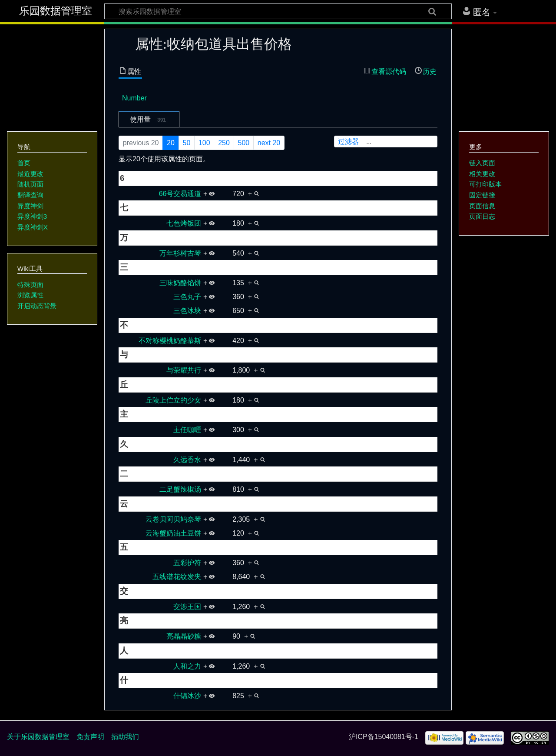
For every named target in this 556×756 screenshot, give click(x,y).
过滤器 (387, 142)
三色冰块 (187, 311)
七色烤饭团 (184, 223)
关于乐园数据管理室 (38, 737)
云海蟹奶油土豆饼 (173, 533)
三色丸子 (187, 297)
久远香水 (187, 460)
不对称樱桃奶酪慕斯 (170, 341)
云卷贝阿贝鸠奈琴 (173, 519)
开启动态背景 (37, 306)
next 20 (269, 143)
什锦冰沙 (187, 696)
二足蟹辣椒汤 (180, 489)
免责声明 (90, 737)
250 (224, 143)
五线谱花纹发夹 (177, 577)
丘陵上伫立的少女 (173, 400)
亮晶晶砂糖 (184, 636)
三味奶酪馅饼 (180, 283)
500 (243, 143)
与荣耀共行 (184, 370)
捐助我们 (125, 737)
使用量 (149, 120)
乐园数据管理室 (56, 11)
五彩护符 (187, 563)
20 (171, 143)
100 (204, 143)
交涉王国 (187, 607)
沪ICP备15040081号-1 (384, 737)
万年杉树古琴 (180, 253)
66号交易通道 (180, 194)
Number (134, 98)
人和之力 (187, 666)
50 (187, 143)
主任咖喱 (187, 430)
